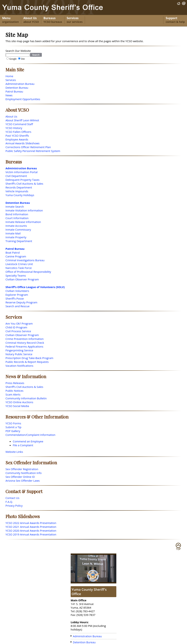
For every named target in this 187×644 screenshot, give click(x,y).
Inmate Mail (13, 233)
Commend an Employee (28, 441)
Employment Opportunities (23, 99)
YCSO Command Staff (19, 124)
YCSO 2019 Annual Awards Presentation (31, 534)
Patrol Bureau (14, 91)
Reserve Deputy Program (21, 302)
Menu (11, 20)
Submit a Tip (13, 427)
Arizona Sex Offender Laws (23, 481)
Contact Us (12, 498)
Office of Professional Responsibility (28, 272)
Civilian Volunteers (17, 291)
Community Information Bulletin (26, 398)
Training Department (19, 241)
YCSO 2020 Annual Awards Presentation (31, 531)
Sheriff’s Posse (15, 298)
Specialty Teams (16, 275)
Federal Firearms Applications (24, 346)
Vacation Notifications (19, 366)
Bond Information (17, 214)
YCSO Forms (13, 423)
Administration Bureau (20, 84)
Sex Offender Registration (22, 469)
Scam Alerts (13, 394)
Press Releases (15, 383)
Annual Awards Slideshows (22, 143)
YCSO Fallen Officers (18, 132)
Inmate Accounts (16, 226)
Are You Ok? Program (19, 323)
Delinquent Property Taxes (22, 180)
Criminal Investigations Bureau (25, 260)
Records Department (19, 187)
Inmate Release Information (23, 222)
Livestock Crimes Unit (19, 264)
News (9, 95)
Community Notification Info (24, 473)
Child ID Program (16, 327)
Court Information (17, 218)
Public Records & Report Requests (27, 362)
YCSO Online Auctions (19, 402)
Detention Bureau (17, 88)
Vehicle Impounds (17, 191)
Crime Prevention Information (25, 339)
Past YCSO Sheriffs (17, 136)
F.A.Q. (9, 502)
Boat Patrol (13, 252)
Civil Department (16, 176)
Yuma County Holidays (20, 195)
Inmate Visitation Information (24, 210)
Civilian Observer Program (22, 279)
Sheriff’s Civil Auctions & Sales (24, 184)
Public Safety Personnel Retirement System (33, 151)
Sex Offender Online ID (20, 477)
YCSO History (14, 128)
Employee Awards (17, 139)
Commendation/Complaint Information (30, 435)
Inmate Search (15, 207)
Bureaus (53, 20)
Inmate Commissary (18, 230)
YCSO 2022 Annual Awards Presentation (31, 523)
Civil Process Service (18, 331)
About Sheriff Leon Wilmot (22, 120)
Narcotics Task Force (19, 268)
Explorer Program (17, 295)
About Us (31, 20)
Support (175, 20)
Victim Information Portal (22, 172)
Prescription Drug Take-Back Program (29, 358)
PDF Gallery (13, 431)
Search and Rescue (18, 306)
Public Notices (14, 391)
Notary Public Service (19, 354)
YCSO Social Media (17, 406)
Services (75, 20)
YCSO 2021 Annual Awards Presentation (31, 527)
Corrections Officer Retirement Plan (28, 147)
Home (9, 76)
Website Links (14, 452)
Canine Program (16, 256)
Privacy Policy (14, 506)
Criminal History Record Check (25, 343)
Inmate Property (16, 237)
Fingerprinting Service (19, 350)
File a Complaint (23, 445)
